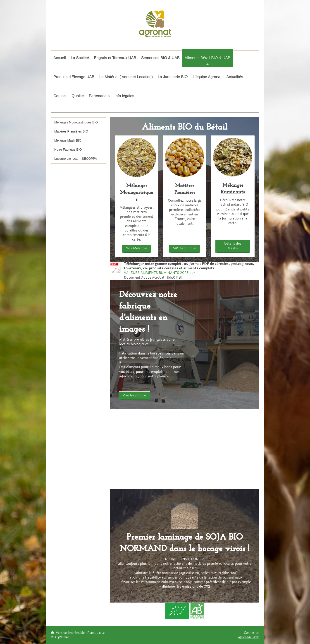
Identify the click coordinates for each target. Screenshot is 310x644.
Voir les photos (135, 395)
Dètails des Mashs (233, 246)
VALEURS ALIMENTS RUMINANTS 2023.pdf (159, 273)
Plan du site (96, 633)
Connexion (252, 633)
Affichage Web (249, 637)
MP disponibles (185, 248)
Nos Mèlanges (137, 248)
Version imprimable (68, 633)
